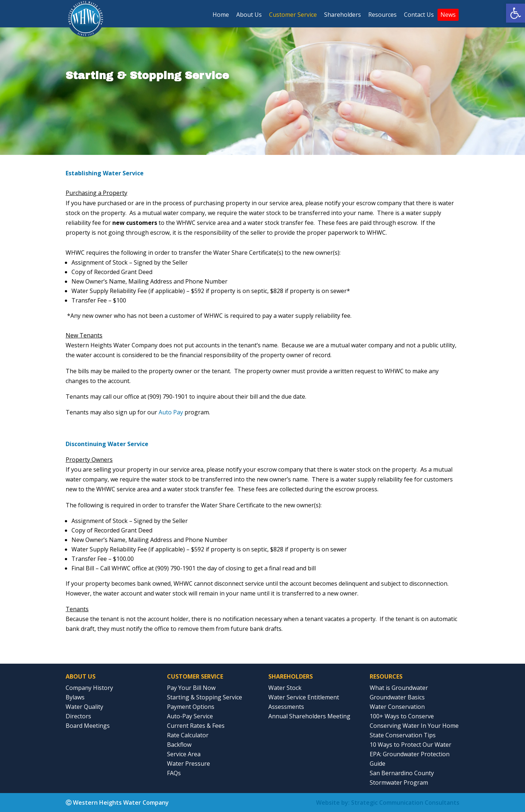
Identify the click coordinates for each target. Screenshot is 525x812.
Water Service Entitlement (304, 697)
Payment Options (191, 707)
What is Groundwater (399, 688)
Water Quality (84, 707)
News (448, 15)
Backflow (179, 745)
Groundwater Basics (397, 697)
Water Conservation (397, 707)
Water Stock (285, 688)
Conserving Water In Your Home (414, 726)
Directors (78, 716)
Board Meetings (88, 726)
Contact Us (419, 15)
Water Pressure (188, 764)
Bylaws (75, 697)
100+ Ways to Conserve (402, 716)
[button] (516, 13)
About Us (249, 15)
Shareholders (343, 15)
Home (221, 15)
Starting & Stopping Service (205, 697)
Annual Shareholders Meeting (309, 716)
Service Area (184, 754)
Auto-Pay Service (190, 716)
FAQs (174, 773)
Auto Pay (171, 412)
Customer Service (293, 15)
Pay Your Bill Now (191, 688)
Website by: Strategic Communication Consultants (388, 803)
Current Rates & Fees (196, 726)
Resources (382, 15)
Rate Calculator (188, 735)
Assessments (286, 707)
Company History (89, 688)
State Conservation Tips (403, 735)
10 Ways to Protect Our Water (411, 745)
